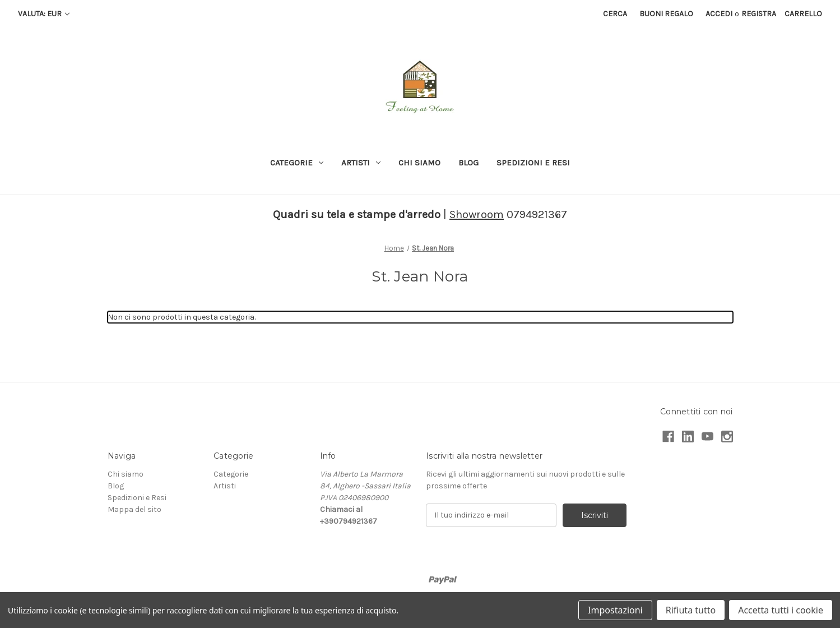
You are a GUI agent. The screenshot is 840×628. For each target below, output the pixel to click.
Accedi (719, 14)
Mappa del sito (134, 509)
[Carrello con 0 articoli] (803, 14)
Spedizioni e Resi (533, 163)
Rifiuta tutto (691, 610)
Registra (759, 14)
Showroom (477, 214)
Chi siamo (419, 163)
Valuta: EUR (44, 14)
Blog (468, 163)
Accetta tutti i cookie (781, 610)
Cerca (615, 14)
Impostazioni (615, 610)
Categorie (297, 163)
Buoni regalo (666, 14)
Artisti (361, 163)
